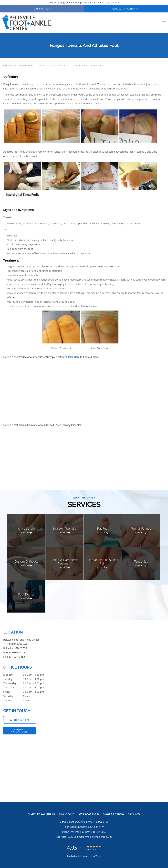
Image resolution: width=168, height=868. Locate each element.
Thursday (27, 687)
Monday (27, 675)
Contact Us (134, 814)
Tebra (98, 856)
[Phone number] (20, 720)
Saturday (27, 696)
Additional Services (61, 66)
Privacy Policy (66, 814)
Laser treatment (16, 275)
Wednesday (27, 683)
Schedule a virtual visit (107, 3)
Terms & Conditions (88, 814)
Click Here (74, 357)
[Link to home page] (42, 23)
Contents (43, 66)
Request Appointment (20, 731)
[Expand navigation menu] (164, 23)
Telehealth (71, 3)
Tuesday (27, 679)
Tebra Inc (50, 814)
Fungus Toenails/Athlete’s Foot (89, 66)
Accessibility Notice (114, 814)
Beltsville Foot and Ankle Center (19, 66)
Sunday (27, 700)
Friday (27, 692)
